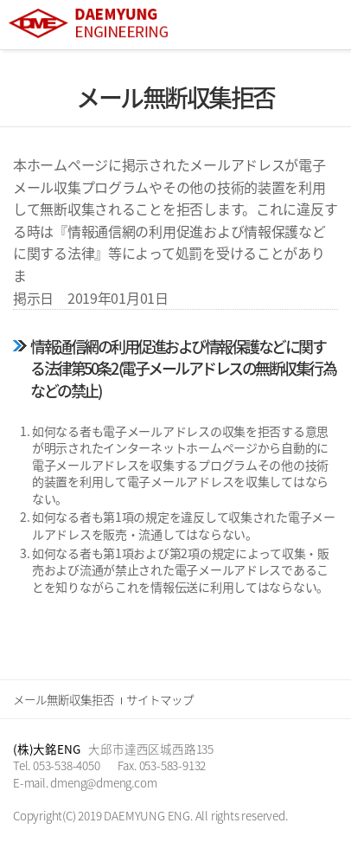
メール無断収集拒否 (64, 699)
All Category (321, 25)
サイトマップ (160, 699)
